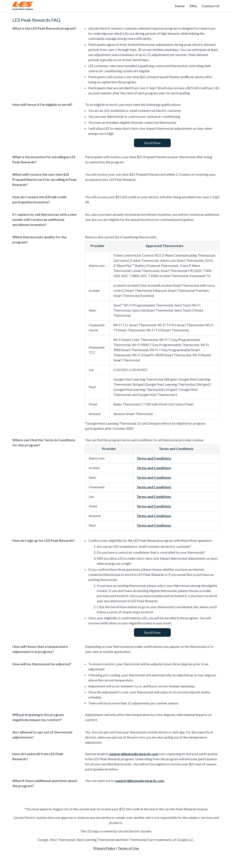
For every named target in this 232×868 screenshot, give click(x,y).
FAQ (193, 6)
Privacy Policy (104, 848)
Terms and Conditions (154, 458)
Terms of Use (128, 848)
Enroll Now (152, 143)
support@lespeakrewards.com (134, 754)
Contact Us (211, 6)
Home (180, 6)
